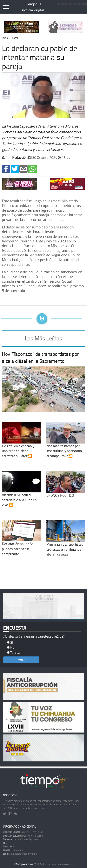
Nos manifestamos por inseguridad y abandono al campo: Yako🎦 (66, 444)
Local (15, 38)
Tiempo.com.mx (24, 864)
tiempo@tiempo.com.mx (20, 854)
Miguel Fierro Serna (23, 832)
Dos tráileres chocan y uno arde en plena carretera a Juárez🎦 (21, 444)
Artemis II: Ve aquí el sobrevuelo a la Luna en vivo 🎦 (21, 493)
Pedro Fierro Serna (23, 836)
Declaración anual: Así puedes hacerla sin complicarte (21, 542)
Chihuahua (13, 850)
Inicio (5, 38)
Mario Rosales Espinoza (21, 839)
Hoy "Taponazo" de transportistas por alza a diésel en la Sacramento (40, 357)
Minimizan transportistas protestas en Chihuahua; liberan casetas (66, 542)
